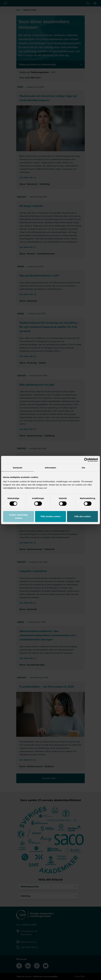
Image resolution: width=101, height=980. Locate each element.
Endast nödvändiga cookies (19, 516)
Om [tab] (83, 468)
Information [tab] (50, 468)
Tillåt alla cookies (82, 516)
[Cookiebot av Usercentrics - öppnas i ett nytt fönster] (86, 460)
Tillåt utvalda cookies (50, 516)
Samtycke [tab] (18, 468)
